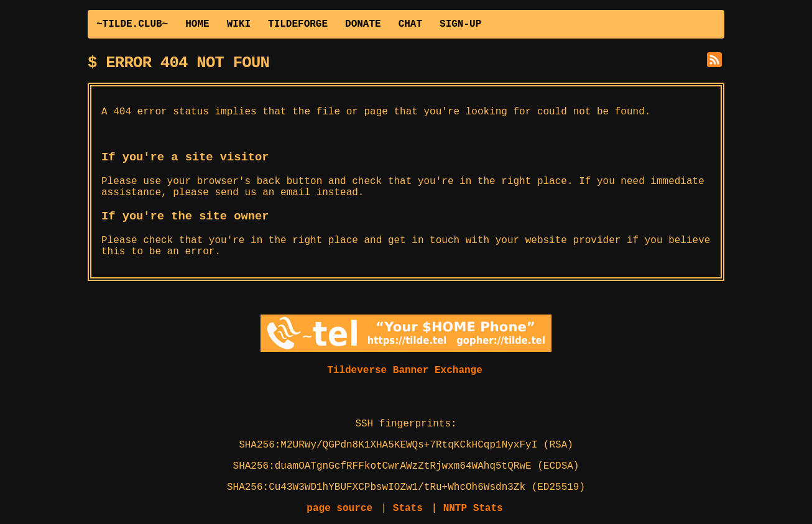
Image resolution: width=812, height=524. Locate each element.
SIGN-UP (460, 24)
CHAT (410, 24)
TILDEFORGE (298, 24)
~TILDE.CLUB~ (132, 24)
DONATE (363, 24)
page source (339, 508)
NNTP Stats (473, 508)
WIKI (239, 24)
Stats (408, 508)
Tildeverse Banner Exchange (405, 370)
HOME (197, 24)
